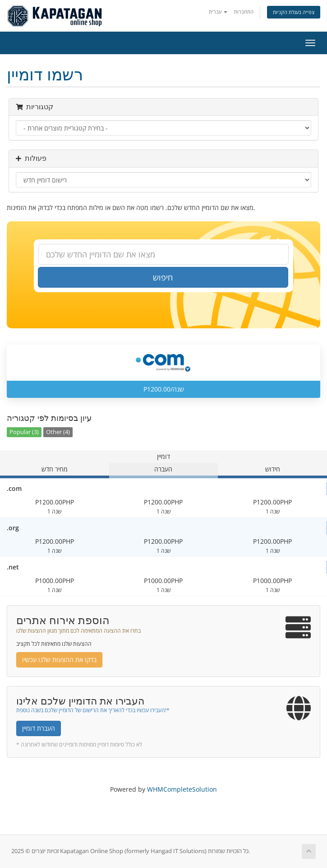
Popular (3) (24, 432)
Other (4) (58, 432)
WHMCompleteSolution (182, 789)
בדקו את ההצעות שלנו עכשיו (59, 660)
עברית (218, 12)
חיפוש (163, 277)
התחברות (244, 12)
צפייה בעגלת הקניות (294, 12)
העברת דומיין (39, 728)
